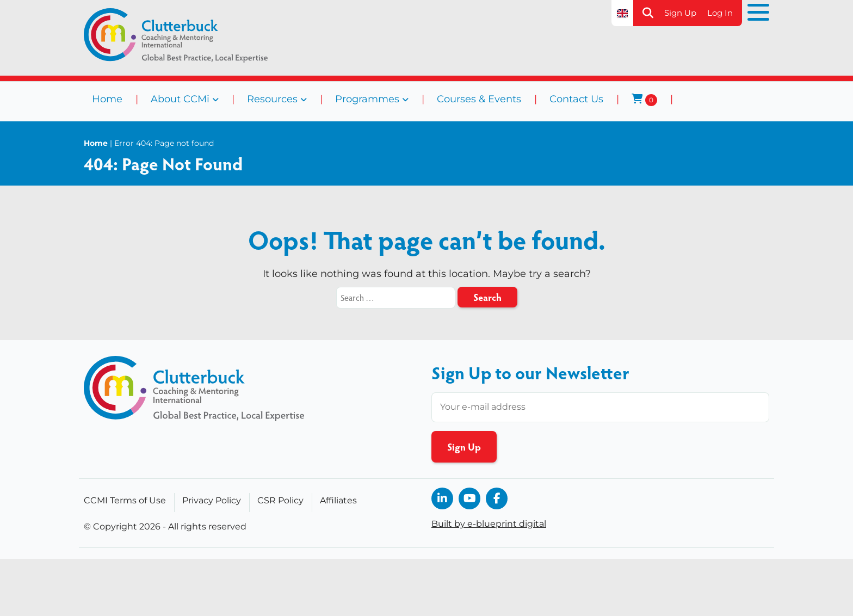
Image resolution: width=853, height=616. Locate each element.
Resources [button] (272, 99)
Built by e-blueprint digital (489, 524)
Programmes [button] (367, 99)
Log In (720, 13)
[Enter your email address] (600, 407)
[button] (648, 13)
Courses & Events (479, 99)
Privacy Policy (212, 500)
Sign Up (680, 13)
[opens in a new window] (442, 498)
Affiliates (338, 500)
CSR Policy (280, 500)
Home (107, 99)
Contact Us (576, 99)
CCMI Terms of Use (125, 500)
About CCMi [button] (180, 99)
